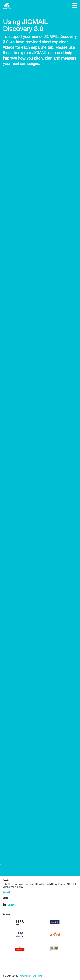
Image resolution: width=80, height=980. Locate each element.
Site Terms (37, 976)
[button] (75, 6)
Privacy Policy (25, 976)
